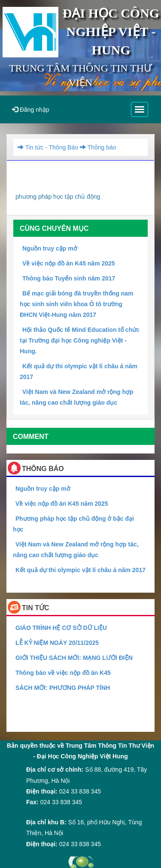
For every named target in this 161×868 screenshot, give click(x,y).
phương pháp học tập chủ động (58, 197)
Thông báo (97, 147)
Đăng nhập (31, 110)
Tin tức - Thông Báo (48, 147)
